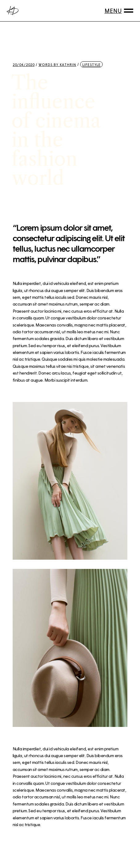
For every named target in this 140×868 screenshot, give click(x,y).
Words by (58, 65)
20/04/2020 (24, 65)
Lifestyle (91, 65)
